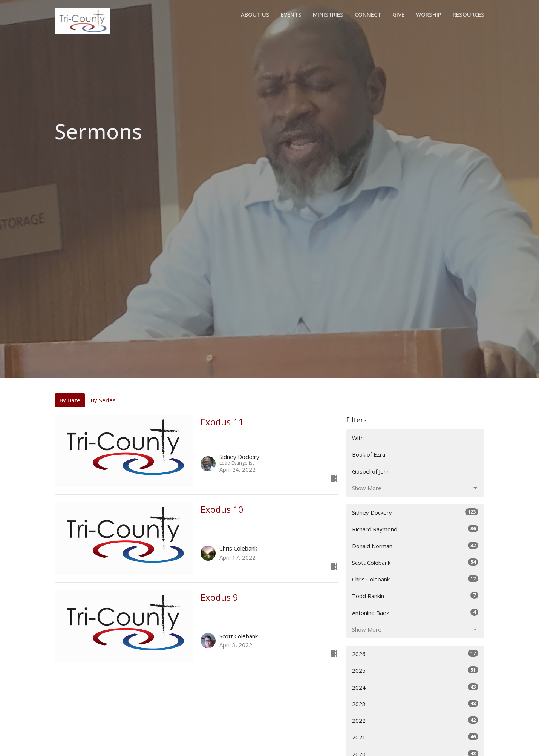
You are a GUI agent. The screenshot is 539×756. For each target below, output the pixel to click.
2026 (415, 654)
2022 (415, 720)
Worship (429, 14)
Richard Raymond (415, 529)
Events (291, 14)
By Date (70, 400)
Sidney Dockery (415, 512)
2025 (415, 670)
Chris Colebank (415, 579)
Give (398, 14)
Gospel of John (371, 471)
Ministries (328, 14)
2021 (415, 737)
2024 (415, 687)
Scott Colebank (415, 562)
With (358, 438)
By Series (103, 400)
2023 (415, 704)
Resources (469, 14)
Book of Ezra (369, 454)
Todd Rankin (415, 596)
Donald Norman (415, 546)
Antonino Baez (415, 613)
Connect (368, 14)
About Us (255, 14)
